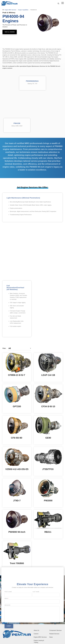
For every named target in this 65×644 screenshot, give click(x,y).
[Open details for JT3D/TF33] (48, 461)
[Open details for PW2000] (48, 493)
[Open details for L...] (48, 367)
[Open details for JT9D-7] (17, 493)
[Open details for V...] (17, 461)
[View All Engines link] (10, 32)
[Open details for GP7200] (17, 399)
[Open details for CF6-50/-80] (17, 430)
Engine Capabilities (23, 10)
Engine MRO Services (10, 10)
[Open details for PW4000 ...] (17, 524)
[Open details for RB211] (48, 524)
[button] (63, 3)
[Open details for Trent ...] (17, 556)
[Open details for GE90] (48, 430)
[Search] (58, 3)
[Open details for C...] (17, 367)
